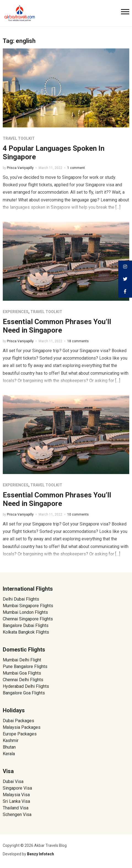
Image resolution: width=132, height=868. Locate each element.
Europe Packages (20, 734)
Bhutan (9, 747)
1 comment (76, 168)
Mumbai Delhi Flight (22, 660)
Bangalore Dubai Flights (26, 625)
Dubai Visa (13, 781)
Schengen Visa (17, 814)
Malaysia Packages (22, 727)
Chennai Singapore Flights (28, 619)
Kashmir (11, 740)
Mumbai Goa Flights (22, 673)
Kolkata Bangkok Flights (26, 632)
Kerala (9, 754)
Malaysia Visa (16, 795)
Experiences (16, 312)
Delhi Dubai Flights (21, 599)
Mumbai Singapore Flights (28, 606)
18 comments (78, 341)
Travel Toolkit (19, 138)
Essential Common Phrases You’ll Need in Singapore (57, 326)
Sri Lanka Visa (17, 801)
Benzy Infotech (41, 854)
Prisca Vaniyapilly (20, 168)
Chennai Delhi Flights (23, 680)
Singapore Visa (17, 788)
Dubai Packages (18, 721)
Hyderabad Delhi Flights (26, 686)
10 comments (78, 514)
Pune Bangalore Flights (25, 666)
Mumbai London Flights (25, 612)
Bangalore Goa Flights (24, 693)
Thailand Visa (16, 808)
